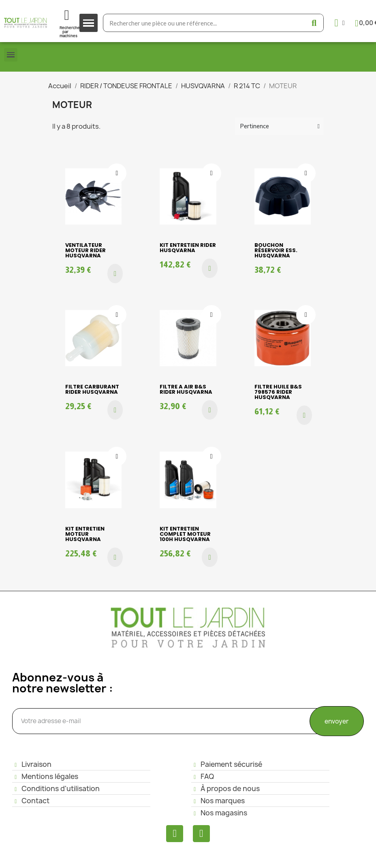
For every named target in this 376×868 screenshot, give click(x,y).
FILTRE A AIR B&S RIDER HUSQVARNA (186, 389)
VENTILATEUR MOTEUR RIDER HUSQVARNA (85, 250)
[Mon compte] (340, 23)
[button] (115, 274)
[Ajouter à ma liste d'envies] (117, 173)
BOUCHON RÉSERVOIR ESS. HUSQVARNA (276, 250)
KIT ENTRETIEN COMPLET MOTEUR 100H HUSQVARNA (185, 534)
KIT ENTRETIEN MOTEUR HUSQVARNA (85, 534)
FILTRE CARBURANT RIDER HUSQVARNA (92, 389)
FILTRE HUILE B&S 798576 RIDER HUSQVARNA (278, 392)
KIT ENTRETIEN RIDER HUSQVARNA (188, 248)
